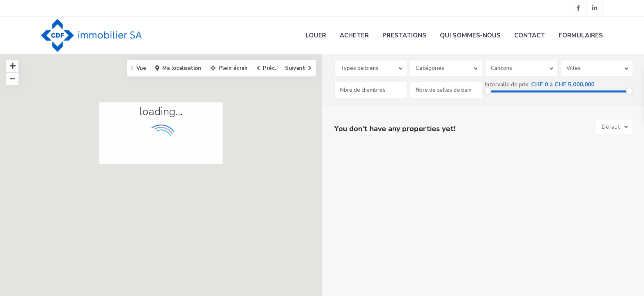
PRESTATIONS (404, 35)
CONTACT (530, 35)
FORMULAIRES (581, 35)
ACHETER (354, 35)
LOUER (316, 35)
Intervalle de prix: (507, 85)
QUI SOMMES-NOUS (470, 35)
